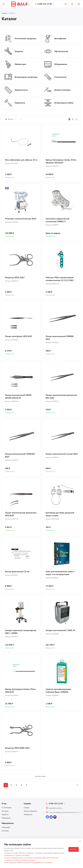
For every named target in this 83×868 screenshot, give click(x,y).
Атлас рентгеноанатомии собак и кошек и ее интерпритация (60, 573)
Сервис (27, 808)
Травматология (21, 90)
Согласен (74, 849)
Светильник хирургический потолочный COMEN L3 (57, 220)
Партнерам (6, 818)
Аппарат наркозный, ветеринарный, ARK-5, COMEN (21, 632)
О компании (7, 808)
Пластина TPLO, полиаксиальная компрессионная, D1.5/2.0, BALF (60, 279)
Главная (4, 13)
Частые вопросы (30, 811)
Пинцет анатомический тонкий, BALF (62, 454)
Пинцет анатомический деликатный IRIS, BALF (61, 396)
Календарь (6, 827)
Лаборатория (20, 64)
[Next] (77, 785)
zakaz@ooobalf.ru (56, 808)
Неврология (20, 103)
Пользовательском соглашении (42, 862)
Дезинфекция (60, 38)
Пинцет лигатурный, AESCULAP (18, 336)
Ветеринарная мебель (64, 103)
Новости (5, 814)
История (5, 811)
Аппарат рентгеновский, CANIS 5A (60, 630)
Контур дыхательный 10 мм (17, 572)
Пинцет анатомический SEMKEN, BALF (60, 338)
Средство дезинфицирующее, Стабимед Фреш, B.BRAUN (59, 691)
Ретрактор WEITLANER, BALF (17, 748)
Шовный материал (62, 90)
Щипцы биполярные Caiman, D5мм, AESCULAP (20, 691)
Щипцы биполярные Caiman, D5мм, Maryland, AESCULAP (61, 161)
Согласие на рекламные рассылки (24, 860)
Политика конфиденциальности (15, 858)
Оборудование (61, 64)
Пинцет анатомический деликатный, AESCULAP (21, 514)
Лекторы (5, 831)
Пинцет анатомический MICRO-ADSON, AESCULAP (18, 396)
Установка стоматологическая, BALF (21, 219)
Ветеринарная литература (26, 77)
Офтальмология (61, 51)
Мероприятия (8, 823)
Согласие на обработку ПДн (36, 858)
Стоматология (60, 77)
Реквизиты (28, 814)
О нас (4, 804)
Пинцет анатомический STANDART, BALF (20, 455)
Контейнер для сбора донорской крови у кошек (60, 514)
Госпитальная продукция (25, 38)
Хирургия (19, 51)
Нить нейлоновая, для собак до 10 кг (21, 160)
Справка (27, 804)
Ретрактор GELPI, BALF (15, 277)
